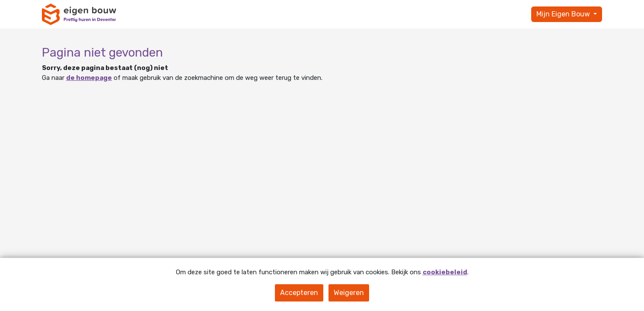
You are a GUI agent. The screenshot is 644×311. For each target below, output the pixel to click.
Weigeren (349, 293)
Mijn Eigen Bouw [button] (564, 14)
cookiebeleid (445, 272)
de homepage (89, 78)
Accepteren (299, 293)
